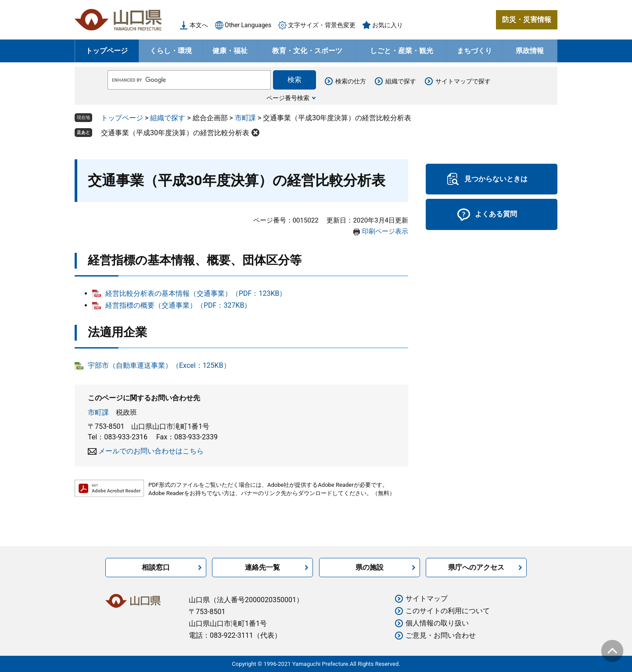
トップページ (107, 51)
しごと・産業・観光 (402, 51)
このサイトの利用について (448, 611)
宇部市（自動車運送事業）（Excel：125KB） (159, 365)
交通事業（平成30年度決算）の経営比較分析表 (175, 133)
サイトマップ (427, 598)
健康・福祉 (230, 51)
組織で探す (401, 81)
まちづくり (474, 51)
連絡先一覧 (262, 567)
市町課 (245, 118)
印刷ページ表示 (385, 231)
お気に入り (388, 25)
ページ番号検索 (288, 98)
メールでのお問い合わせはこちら (151, 451)
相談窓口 (156, 567)
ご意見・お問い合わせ (441, 635)
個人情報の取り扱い (437, 623)
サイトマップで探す (463, 81)
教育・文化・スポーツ (307, 51)
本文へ (199, 25)
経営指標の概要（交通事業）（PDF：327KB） (178, 305)
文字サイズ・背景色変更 (322, 25)
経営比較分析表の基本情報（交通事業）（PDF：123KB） (196, 293)
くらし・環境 (171, 51)
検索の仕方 (351, 81)
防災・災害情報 (527, 20)
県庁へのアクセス (476, 567)
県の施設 (370, 567)
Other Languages (248, 25)
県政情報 (530, 51)
